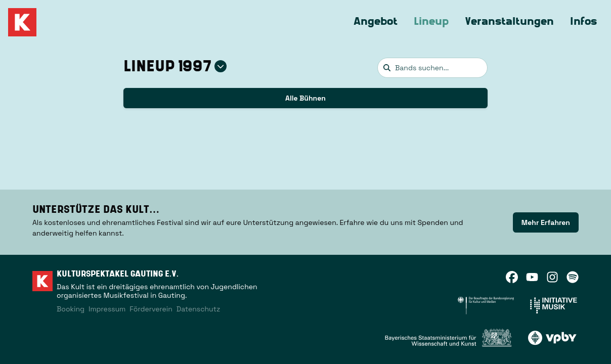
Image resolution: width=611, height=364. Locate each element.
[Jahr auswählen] (221, 66)
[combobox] (432, 68)
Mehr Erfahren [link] (546, 222)
